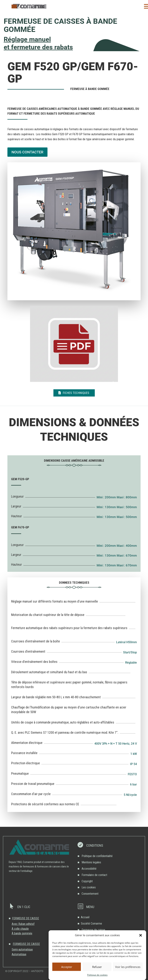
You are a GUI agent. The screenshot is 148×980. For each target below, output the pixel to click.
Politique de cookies (97, 975)
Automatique (19, 954)
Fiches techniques (76, 393)
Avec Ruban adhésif (23, 924)
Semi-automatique (22, 949)
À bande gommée (22, 933)
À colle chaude (20, 929)
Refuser (97, 967)
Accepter (67, 967)
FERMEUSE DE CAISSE (26, 918)
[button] (141, 935)
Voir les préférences (128, 967)
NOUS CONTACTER (27, 152)
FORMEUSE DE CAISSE (26, 944)
